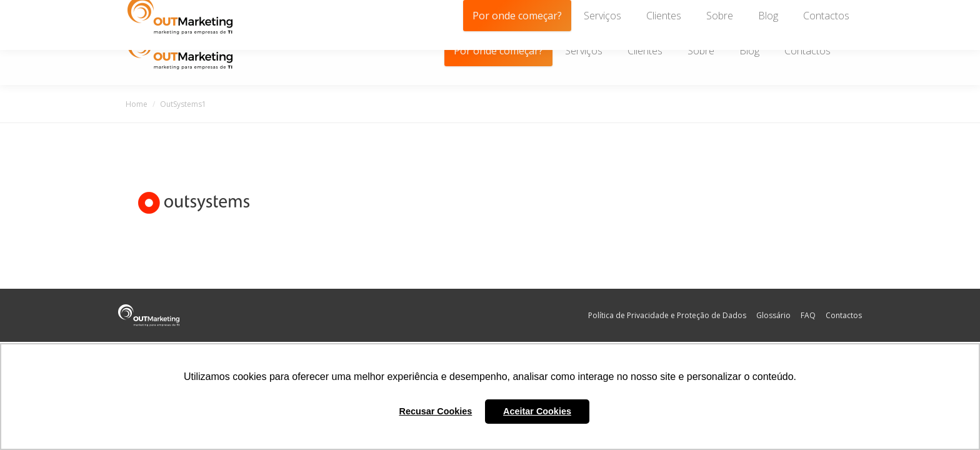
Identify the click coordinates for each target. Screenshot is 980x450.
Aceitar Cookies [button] (537, 411)
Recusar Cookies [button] (436, 411)
